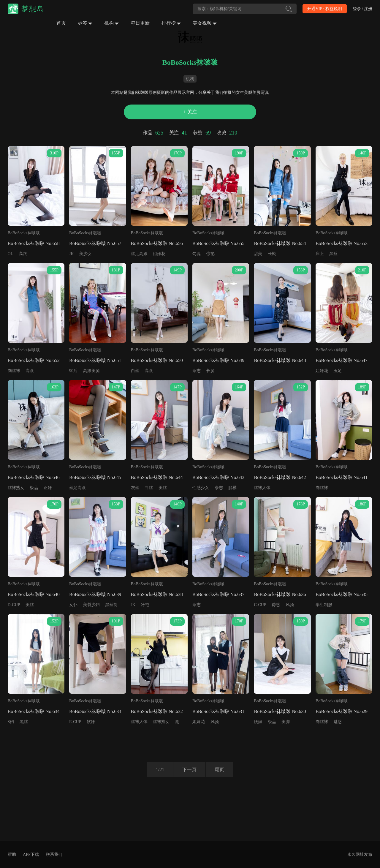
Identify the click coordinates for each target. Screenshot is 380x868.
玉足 (338, 371)
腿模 (232, 488)
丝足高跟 (139, 254)
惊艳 (210, 254)
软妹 (91, 722)
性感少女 (201, 488)
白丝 (135, 371)
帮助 (12, 854)
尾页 (219, 770)
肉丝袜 (14, 371)
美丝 (163, 488)
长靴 (272, 254)
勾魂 (197, 254)
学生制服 (324, 605)
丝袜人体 (262, 488)
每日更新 (140, 23)
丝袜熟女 (16, 488)
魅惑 (338, 722)
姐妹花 (159, 254)
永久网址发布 (360, 854)
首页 (61, 23)
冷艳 (145, 605)
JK (72, 254)
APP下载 (31, 854)
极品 (34, 488)
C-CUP (260, 605)
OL (11, 254)
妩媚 (258, 722)
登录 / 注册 (363, 9)
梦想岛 (33, 9)
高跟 (23, 254)
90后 (73, 371)
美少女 (85, 254)
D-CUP (14, 605)
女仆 (73, 605)
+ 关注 (190, 112)
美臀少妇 (91, 605)
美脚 (286, 722)
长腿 (210, 371)
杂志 (197, 371)
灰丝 (135, 488)
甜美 (258, 254)
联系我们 (54, 854)
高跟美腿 (91, 371)
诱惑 (276, 605)
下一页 (189, 770)
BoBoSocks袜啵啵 (24, 233)
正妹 (48, 488)
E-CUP (75, 722)
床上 (320, 254)
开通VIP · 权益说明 (325, 9)
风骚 (290, 605)
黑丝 (333, 254)
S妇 (11, 722)
